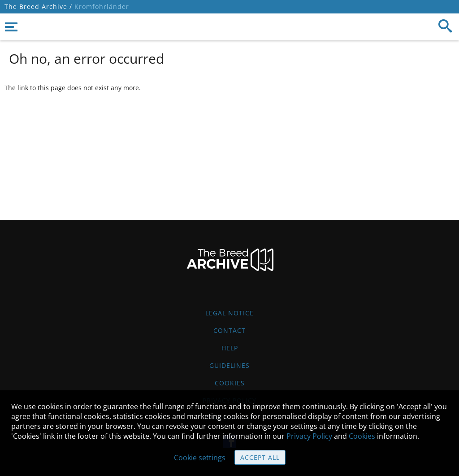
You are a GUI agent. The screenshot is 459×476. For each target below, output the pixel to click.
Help (230, 348)
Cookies (230, 383)
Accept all (260, 457)
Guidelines (229, 365)
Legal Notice (229, 313)
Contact (229, 330)
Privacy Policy (309, 436)
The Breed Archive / (38, 7)
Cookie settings (200, 458)
